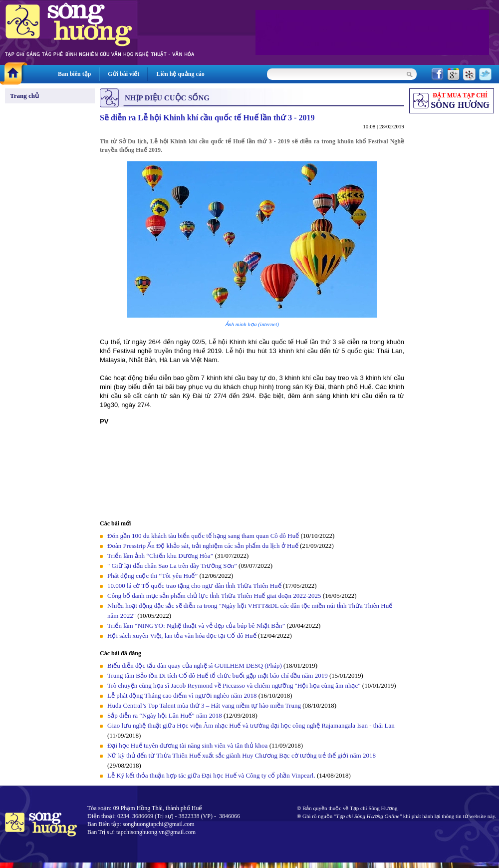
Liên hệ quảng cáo (180, 74)
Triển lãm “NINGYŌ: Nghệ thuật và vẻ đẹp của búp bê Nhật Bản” (196, 626)
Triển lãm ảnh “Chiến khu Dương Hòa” (160, 556)
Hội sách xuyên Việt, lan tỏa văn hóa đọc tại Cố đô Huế (182, 636)
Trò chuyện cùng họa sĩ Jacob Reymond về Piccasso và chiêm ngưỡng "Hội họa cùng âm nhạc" (235, 685)
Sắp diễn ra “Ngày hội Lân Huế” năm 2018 (165, 715)
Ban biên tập (74, 74)
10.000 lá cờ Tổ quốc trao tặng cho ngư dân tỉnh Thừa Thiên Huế (195, 586)
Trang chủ (24, 96)
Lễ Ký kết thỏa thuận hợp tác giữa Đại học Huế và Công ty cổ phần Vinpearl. (211, 775)
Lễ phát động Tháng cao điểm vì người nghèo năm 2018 (182, 695)
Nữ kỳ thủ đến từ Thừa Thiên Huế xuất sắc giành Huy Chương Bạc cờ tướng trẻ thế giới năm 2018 (242, 755)
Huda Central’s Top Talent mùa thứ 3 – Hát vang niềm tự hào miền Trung (204, 705)
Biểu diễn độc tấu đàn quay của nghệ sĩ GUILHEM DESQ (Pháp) (195, 665)
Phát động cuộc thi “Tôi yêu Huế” (153, 576)
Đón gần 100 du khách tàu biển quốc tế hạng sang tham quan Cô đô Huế (204, 536)
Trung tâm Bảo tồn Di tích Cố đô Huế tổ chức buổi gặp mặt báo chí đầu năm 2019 (218, 675)
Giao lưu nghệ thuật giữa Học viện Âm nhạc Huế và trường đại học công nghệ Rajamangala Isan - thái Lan (251, 725)
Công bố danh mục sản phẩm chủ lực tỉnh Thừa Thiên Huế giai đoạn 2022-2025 (214, 596)
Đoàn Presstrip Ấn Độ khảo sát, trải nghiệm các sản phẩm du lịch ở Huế (203, 546)
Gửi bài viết (124, 74)
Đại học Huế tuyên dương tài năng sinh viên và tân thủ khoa (187, 745)
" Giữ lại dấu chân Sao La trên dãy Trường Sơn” (172, 566)
